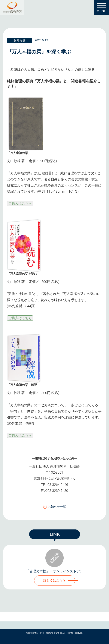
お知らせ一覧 (54, 507)
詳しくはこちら (54, 580)
